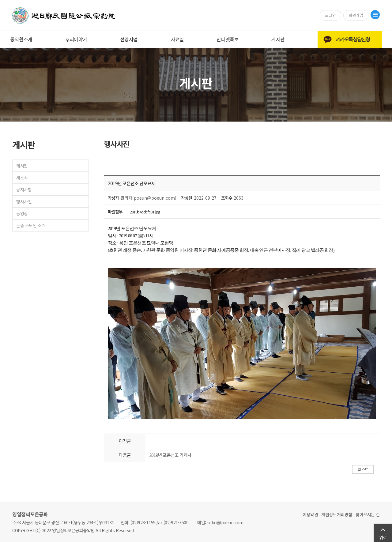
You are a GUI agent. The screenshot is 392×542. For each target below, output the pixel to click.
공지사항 (24, 190)
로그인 (330, 15)
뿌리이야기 (76, 39)
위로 (383, 537)
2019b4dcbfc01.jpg (145, 212)
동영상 (22, 213)
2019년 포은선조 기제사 (170, 455)
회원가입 (356, 15)
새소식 (22, 178)
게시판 (278, 39)
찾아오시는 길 (368, 514)
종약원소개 (21, 39)
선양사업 (129, 39)
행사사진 (24, 201)
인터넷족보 (228, 39)
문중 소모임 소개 (31, 225)
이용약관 (310, 514)
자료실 (177, 39)
